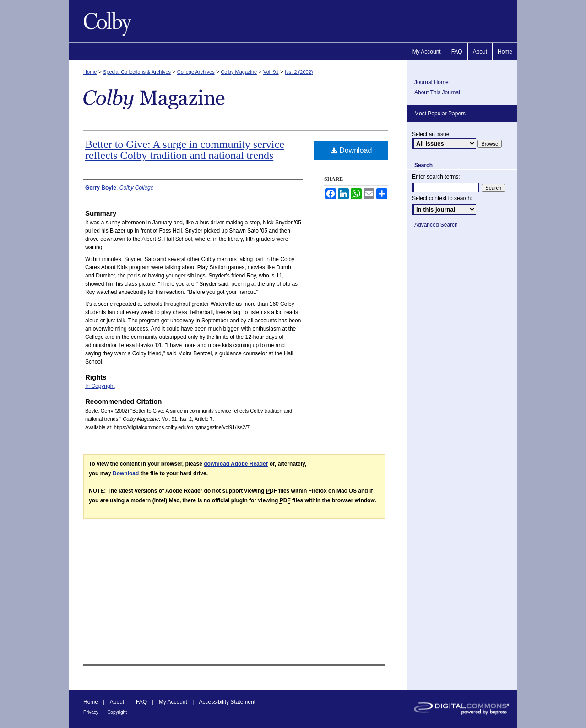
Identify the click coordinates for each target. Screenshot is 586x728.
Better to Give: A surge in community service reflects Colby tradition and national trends (185, 150)
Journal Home (431, 82)
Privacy (91, 712)
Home (90, 72)
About (117, 702)
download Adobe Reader (236, 464)
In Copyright (100, 386)
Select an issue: (431, 134)
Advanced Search (436, 225)
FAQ (141, 702)
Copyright (117, 712)
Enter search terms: (436, 177)
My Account (173, 702)
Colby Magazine (105, 21)
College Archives (196, 72)
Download (351, 150)
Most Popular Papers (440, 114)
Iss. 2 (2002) (299, 72)
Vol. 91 (271, 72)
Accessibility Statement (227, 702)
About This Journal (437, 92)
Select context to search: (442, 198)
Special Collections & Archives (137, 72)
